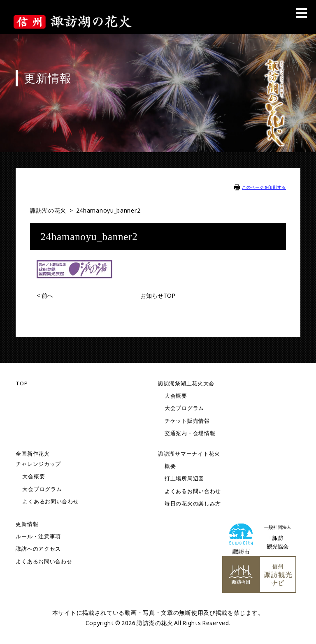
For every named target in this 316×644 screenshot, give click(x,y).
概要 (170, 466)
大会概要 (176, 396)
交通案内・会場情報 (190, 433)
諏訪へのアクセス (38, 549)
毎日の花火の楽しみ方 (193, 504)
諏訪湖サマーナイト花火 (189, 454)
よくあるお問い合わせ (50, 502)
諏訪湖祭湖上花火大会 (186, 383)
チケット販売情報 (187, 421)
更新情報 (27, 524)
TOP (22, 383)
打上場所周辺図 (184, 478)
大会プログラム (184, 408)
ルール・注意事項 (38, 536)
